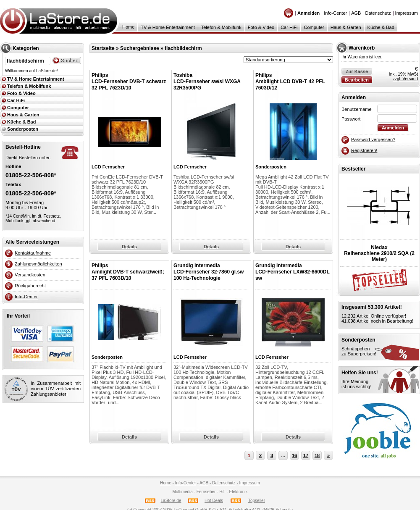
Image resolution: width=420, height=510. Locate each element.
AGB (356, 13)
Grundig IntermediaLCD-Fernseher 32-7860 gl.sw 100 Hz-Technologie (209, 272)
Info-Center (335, 13)
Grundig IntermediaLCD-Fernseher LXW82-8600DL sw (293, 272)
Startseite (103, 48)
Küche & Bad (381, 27)
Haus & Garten (346, 27)
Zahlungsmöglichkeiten (38, 264)
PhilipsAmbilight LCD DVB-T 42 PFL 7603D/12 (290, 81)
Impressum (407, 13)
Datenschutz (378, 13)
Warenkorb (362, 48)
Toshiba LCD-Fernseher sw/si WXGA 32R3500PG (207, 81)
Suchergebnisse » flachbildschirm (161, 48)
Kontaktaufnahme (33, 253)
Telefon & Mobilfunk (221, 27)
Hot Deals (214, 501)
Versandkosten (30, 275)
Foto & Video (261, 27)
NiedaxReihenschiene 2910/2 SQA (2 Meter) (379, 253)
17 (306, 455)
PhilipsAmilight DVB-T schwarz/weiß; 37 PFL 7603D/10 (128, 272)
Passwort (351, 119)
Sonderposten (23, 129)
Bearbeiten (357, 80)
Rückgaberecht (30, 286)
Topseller (257, 501)
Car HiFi (289, 27)
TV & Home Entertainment (168, 27)
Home (128, 27)
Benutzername (357, 109)
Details (129, 247)
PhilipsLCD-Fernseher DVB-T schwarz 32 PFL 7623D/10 (129, 81)
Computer (314, 27)
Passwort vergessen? (373, 139)
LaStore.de (171, 501)
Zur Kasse (357, 71)
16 (294, 455)
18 (317, 455)
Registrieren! (364, 150)
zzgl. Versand (405, 79)
